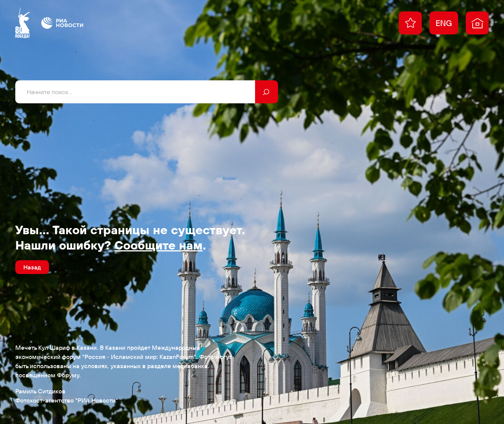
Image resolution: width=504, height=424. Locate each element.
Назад (32, 267)
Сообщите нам (159, 245)
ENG (444, 23)
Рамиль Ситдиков (40, 391)
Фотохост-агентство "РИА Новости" (67, 400)
